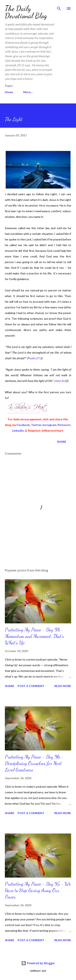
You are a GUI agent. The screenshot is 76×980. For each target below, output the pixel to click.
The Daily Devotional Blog (26, 12)
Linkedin (18, 430)
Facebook (23, 425)
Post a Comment (31, 686)
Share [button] (62, 442)
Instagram (49, 425)
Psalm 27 (33, 358)
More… (28, 92)
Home (9, 92)
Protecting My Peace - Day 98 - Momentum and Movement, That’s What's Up (34, 636)
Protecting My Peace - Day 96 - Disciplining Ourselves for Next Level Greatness (34, 763)
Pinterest (64, 425)
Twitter (36, 425)
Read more (63, 686)
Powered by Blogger (38, 963)
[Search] (59, 7)
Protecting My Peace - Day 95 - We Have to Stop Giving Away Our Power (38, 890)
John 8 (59, 381)
